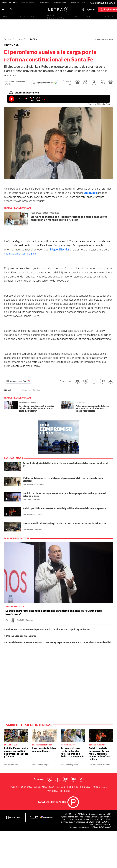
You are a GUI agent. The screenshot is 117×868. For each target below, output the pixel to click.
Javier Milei (44, 2)
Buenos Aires (40, 787)
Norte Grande (99, 787)
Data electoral (56, 17)
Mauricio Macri (78, 2)
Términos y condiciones (79, 827)
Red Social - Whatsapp (81, 779)
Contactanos (39, 779)
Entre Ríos (73, 787)
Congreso (65, 791)
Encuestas (82, 17)
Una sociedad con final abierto (21, 636)
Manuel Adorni (28, 2)
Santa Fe (26, 390)
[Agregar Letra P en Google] (45, 83)
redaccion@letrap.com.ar (100, 824)
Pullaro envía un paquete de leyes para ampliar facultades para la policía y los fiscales (48, 629)
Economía (26, 787)
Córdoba (85, 787)
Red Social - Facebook (57, 779)
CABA (52, 787)
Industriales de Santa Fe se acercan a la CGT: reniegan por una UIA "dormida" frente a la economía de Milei (58, 642)
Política (33, 39)
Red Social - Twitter (50, 779)
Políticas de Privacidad (101, 827)
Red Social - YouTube (73, 779)
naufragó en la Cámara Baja (20, 254)
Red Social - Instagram (65, 779)
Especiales (29, 17)
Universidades (60, 2)
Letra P (11, 39)
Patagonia (52, 791)
